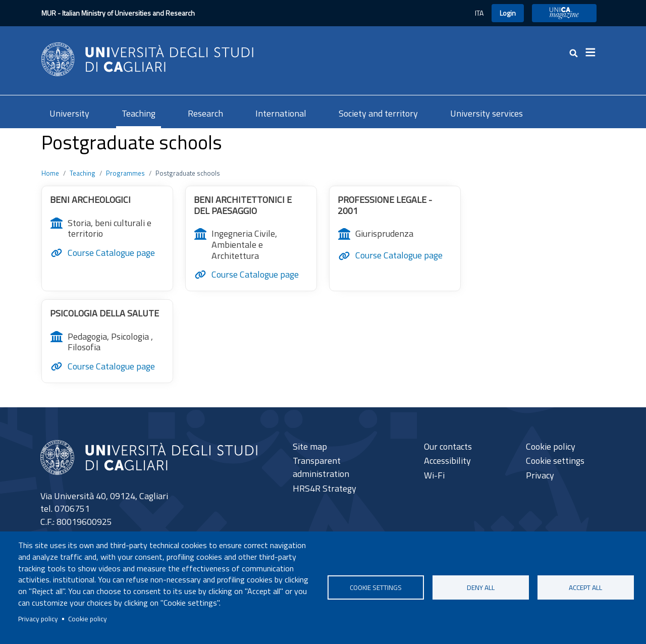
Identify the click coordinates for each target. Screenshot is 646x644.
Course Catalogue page (111, 253)
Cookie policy (88, 619)
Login (508, 13)
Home (50, 173)
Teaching (139, 113)
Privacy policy (38, 619)
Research (205, 113)
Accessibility (447, 461)
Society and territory (378, 113)
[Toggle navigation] (594, 52)
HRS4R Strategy (325, 488)
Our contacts (448, 446)
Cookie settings (376, 587)
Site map (310, 446)
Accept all (585, 587)
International (281, 113)
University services (487, 113)
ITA (479, 13)
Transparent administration (321, 467)
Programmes (125, 173)
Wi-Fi (434, 475)
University (69, 113)
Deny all (481, 587)
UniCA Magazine (564, 13)
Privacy (540, 475)
